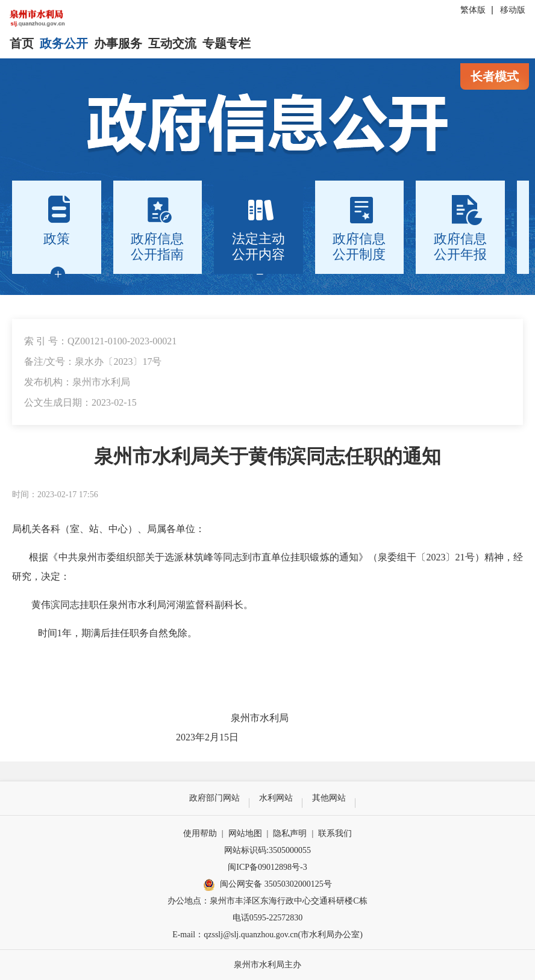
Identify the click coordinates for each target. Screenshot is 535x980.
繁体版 (473, 10)
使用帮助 (200, 833)
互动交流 (172, 43)
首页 (22, 43)
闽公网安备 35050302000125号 (267, 885)
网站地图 (245, 833)
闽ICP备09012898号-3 (267, 867)
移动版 (513, 10)
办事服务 (118, 43)
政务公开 (64, 43)
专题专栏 (227, 43)
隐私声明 (290, 833)
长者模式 (495, 76)
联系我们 (335, 833)
